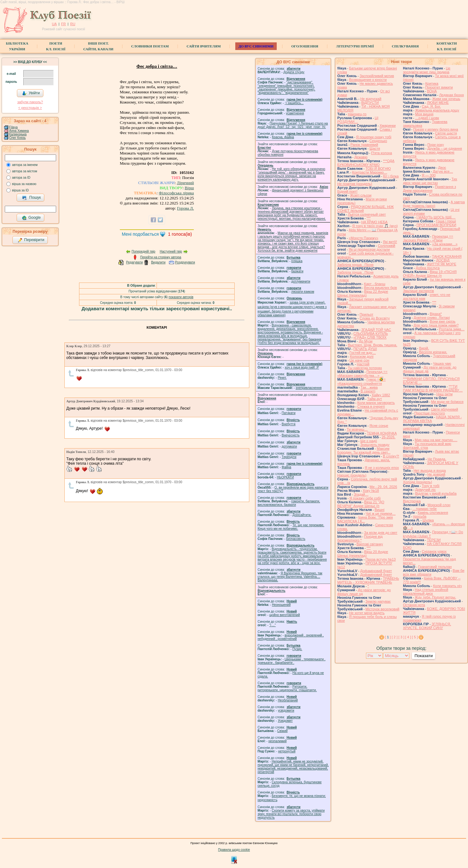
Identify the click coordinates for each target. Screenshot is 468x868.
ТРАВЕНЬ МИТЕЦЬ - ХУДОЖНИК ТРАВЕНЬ (368, 580)
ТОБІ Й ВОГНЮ (378, 169)
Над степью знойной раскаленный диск (426, 592)
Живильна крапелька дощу (437, 110)
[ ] (388, 637)
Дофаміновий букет (376, 571)
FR (64, 24)
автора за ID (21, 178)
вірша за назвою (24, 184)
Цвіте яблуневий (445, 409)
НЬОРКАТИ (285, 477)
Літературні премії (355, 46)
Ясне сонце (379, 426)
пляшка (297, 261)
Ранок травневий (364, 145)
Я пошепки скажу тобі (374, 137)
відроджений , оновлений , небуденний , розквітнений (291, 637)
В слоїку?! (391, 456)
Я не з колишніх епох (382, 468)
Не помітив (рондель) (355, 184)
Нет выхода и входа (430, 470)
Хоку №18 (371, 491)
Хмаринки (388, 126)
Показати (424, 656)
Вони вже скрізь (443, 321)
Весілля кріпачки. (433, 352)
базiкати (297, 271)
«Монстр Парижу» (364, 238)
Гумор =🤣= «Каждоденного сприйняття (362, 381)
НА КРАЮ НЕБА (374, 222)
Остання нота (414, 605)
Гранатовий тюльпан (435, 567)
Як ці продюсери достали (369, 249)
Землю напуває (378, 601)
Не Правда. (437, 459)
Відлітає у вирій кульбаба (436, 493)
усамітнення (295, 113)
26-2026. (388, 437)
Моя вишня (424, 114)
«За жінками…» (445, 244)
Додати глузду (294, 72)
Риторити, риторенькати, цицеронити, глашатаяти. (287, 688)
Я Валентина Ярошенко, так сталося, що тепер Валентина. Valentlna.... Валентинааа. (290, 577)
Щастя (375, 148)
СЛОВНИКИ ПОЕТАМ (150, 46)
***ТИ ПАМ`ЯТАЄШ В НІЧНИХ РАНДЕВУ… (433, 388)
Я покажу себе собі (365, 498)
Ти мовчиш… (357, 429)
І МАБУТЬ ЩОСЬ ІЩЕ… (436, 217)
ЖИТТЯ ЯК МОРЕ (442, 264)
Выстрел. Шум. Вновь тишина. (373, 345)
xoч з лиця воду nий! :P (302, 367)
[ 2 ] (395, 637)
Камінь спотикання (433, 513)
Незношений (281, 605)
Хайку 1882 (381, 395)
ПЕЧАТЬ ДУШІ (365, 349)
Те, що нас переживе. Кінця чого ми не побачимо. (291, 527)
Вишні (380, 510)
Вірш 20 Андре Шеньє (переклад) (363, 554)
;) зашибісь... (294, 103)
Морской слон (439, 505)
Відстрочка (412, 501)
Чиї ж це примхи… (381, 513)
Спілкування (405, 46)
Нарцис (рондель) (352, 475)
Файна (287, 467)
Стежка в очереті (371, 406)
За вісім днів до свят (381, 533)
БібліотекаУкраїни (17, 46)
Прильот (366, 314)
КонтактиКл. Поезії (446, 46)
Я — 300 (429, 175)
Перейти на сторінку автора (161, 257)
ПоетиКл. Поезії (56, 46)
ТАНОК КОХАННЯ (447, 256)
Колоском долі (362, 356)
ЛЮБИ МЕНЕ (438, 103)
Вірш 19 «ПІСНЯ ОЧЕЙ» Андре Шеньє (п (430, 274)
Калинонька (18, 134)
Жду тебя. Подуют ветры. (435, 597)
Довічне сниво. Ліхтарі (431, 318)
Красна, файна (283, 137)
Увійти (31, 93)
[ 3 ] (401, 637)
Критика (432, 83)
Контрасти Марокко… (370, 172)
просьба (420, 516)
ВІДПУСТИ (370, 103)
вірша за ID (20, 190)
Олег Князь (18, 138)
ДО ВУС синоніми (256, 46)
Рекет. (282, 378)
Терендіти (289, 457)
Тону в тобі (431, 486)
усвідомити (286, 710)
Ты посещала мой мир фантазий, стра (427, 446)
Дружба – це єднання (445, 148)
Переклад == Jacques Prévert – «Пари (428, 238)
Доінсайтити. (302, 515)
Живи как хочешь (446, 99)
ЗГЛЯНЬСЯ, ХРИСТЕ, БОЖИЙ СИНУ (427, 626)
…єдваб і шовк (427, 118)
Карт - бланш (375, 284)
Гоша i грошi (446, 221)
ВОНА (432, 91)
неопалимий (278, 741)
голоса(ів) (180, 234)
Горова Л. (185, 208)
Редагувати (134, 262)
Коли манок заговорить (376, 403)
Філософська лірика (176, 193)
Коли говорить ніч (447, 586)
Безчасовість (296, 539)
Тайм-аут (375, 399)
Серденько (378, 141)
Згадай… (361, 494)
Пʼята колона (382, 153)
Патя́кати (289, 413)
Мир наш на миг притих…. (436, 440)
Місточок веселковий (382, 609)
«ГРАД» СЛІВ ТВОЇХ (370, 337)
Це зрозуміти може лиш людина (427, 70)
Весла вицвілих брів (380, 288)
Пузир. (297, 649)
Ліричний (185, 183)
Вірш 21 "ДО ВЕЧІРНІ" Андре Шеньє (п (361, 504)
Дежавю (361, 157)
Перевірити (31, 240)
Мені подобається (140, 234)
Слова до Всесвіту (375, 318)
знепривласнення (308, 388)
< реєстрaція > (30, 108)
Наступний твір (171, 251)
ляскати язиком (303, 292)
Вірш (189, 188)
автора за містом (25, 171)
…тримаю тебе (424, 509)
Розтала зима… (452, 329)
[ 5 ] (415, 637)
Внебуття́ (289, 424)
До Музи (366, 341)
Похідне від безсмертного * (360, 538)
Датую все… (443, 171)
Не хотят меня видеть (367, 613)
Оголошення (305, 46)
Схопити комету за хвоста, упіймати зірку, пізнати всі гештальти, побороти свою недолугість (291, 814)
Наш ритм (445, 394)
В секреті (368, 391)
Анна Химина (19, 131)
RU (73, 24)
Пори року (435, 145)
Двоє (442, 168)
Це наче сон (359, 360)
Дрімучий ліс (425, 490)
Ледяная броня (452, 95)
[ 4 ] (408, 637)
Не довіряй (436, 474)
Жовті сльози (361, 195)
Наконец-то (357, 114)
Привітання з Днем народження (429, 189)
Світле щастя (446, 133)
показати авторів (181, 297)
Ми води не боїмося (447, 402)
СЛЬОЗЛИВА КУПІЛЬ (370, 334)
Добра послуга (428, 268)
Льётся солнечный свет (367, 214)
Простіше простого (430, 413)
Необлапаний (288, 700)
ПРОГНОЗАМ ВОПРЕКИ (436, 225)
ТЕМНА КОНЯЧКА (382, 433)
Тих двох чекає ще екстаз (430, 181)
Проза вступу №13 (381, 559)
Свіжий (283, 731)
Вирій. (424, 348)
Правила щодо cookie (234, 850)
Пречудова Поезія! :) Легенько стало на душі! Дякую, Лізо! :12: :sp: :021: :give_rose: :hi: (293, 125)
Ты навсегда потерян (365, 368)
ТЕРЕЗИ (434, 540)
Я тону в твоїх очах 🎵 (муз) (375, 226)
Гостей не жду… (363, 353)
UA (54, 24)
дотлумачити (301, 281)
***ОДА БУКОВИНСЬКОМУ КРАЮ (366, 163)
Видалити (158, 262)
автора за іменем (25, 165)
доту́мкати (289, 446)
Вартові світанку (370, 544)
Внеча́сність (291, 435)
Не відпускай (371, 99)
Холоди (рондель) (417, 482)
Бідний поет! (347, 191)
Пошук (31, 198)
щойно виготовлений (285, 615)
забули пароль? (30, 102)
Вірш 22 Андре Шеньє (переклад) (363, 293)
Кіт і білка (391, 176)
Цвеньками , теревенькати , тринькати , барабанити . (292, 661)
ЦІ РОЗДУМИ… (358, 120)
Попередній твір (143, 251)
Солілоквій (387, 246)
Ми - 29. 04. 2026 (383, 487)
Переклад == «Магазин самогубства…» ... (362, 374)
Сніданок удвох (434, 551)
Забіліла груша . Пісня (355, 265)
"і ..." (273, 625)
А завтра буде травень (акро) (434, 204)
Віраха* (436, 314)
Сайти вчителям (204, 46)
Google (31, 218)
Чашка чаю (442, 363)
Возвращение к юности (368, 80)
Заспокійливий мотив (377, 76)
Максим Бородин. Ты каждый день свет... (364, 450)
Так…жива (369, 387)
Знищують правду (375, 445)
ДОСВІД (443, 260)
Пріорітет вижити (439, 87)
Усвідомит (285, 721)
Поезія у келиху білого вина (436, 129)
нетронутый (287, 751)
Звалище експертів (418, 291)
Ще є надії (369, 441)
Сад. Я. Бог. (431, 106)
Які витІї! (390, 242)
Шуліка (428, 520)
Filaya (14, 127)
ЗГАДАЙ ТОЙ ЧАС (376, 330)
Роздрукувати (185, 262)
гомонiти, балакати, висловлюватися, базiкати (289, 503)
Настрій (363, 364)
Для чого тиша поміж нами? (436, 325)
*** (369, 218)
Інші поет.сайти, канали (98, 46)
